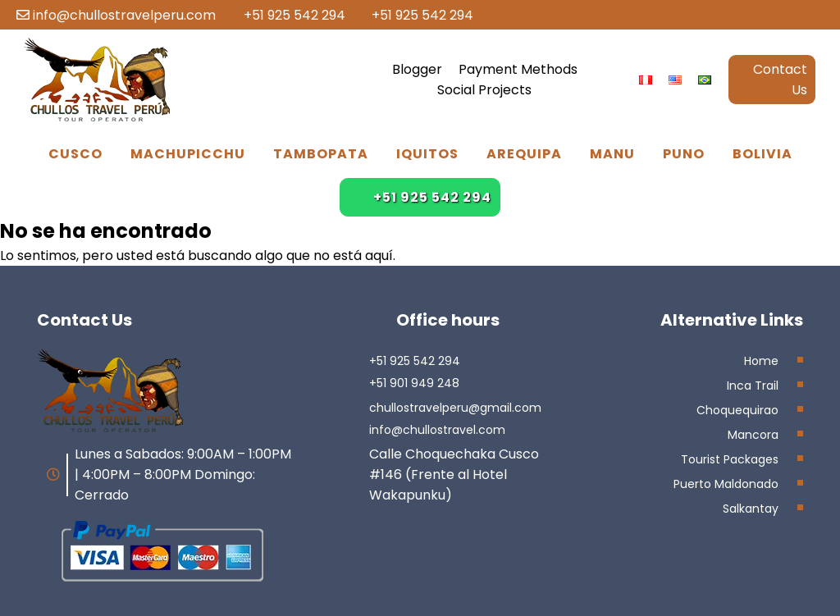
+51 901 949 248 (414, 383)
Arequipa (524, 154)
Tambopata (321, 154)
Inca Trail (753, 386)
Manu (612, 154)
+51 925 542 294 (286, 15)
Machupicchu (188, 154)
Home (761, 361)
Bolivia (762, 154)
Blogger (417, 69)
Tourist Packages (730, 459)
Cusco (75, 154)
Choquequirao (737, 410)
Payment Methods (518, 69)
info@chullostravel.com (437, 430)
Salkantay (751, 509)
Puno (684, 154)
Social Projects (484, 90)
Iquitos (427, 154)
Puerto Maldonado (726, 484)
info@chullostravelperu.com (116, 15)
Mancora (753, 435)
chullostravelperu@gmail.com (455, 408)
